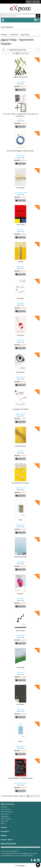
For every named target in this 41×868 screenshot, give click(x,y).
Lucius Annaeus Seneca (20, 783)
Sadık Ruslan (20, 372)
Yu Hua (20, 119)
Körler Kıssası (20, 631)
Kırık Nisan (20, 335)
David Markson (20, 156)
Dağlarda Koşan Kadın (20, 77)
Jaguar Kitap (20, 84)
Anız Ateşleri (20, 704)
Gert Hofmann (20, 635)
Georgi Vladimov (20, 377)
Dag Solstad (20, 599)
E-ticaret (18, 866)
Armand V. (20, 594)
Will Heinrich (20, 230)
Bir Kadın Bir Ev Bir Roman (20, 483)
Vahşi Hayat (20, 667)
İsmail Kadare (20, 303)
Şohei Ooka (20, 709)
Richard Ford (20, 266)
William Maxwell (20, 414)
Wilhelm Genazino (20, 488)
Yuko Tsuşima (20, 82)
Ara (38, 16)
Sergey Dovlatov (20, 525)
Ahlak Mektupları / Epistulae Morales (20, 778)
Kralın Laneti (20, 225)
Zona (20, 520)
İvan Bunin (20, 451)
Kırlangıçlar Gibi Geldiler (20, 409)
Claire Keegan (20, 562)
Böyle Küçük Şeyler (20, 557)
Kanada (20, 262)
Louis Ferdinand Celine (20, 193)
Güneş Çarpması (20, 446)
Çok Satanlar (7, 27)
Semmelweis (20, 188)
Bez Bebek (20, 298)
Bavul (20, 741)
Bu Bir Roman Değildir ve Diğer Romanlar (20, 151)
